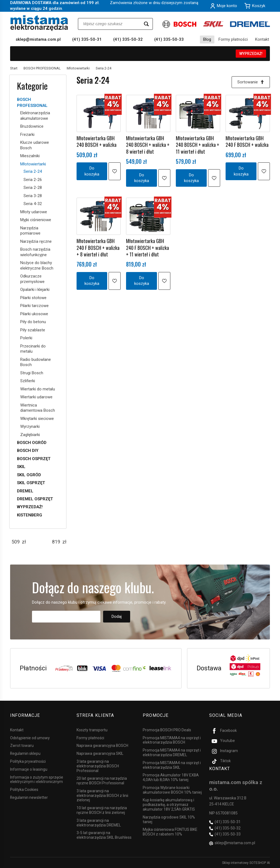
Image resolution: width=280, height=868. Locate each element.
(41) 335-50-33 (169, 39)
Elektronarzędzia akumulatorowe (35, 116)
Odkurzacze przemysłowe (32, 279)
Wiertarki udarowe (36, 397)
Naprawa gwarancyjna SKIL (100, 753)
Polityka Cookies (24, 790)
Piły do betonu (33, 322)
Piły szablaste (33, 330)
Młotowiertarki (33, 164)
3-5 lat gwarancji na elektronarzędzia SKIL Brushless (104, 835)
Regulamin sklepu (25, 753)
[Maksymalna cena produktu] (56, 542)
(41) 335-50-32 (128, 39)
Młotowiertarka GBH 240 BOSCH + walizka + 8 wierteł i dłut (148, 145)
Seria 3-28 (33, 196)
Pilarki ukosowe (34, 314)
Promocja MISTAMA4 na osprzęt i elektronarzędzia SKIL (172, 765)
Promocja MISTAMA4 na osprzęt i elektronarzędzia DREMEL (172, 752)
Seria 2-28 (33, 188)
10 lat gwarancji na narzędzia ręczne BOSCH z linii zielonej (102, 810)
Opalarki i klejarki (35, 290)
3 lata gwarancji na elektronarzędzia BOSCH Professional (98, 766)
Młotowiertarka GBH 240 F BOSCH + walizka (247, 141)
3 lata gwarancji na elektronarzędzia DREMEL (99, 822)
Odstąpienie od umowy (30, 738)
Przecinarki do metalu (33, 349)
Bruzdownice (32, 126)
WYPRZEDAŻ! (251, 54)
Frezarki (27, 135)
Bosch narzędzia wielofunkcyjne (35, 252)
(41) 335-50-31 (87, 39)
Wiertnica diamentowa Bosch (38, 408)
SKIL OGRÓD (29, 475)
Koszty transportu (92, 730)
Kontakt (262, 39)
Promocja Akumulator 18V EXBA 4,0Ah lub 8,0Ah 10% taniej (171, 777)
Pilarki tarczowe (34, 306)
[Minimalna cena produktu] (16, 542)
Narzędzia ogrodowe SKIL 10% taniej (169, 819)
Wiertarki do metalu (38, 389)
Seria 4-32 (33, 204)
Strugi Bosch (32, 373)
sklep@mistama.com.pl (38, 39)
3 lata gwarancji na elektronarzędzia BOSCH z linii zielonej (102, 795)
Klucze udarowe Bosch (35, 145)
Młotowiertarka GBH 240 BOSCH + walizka (97, 141)
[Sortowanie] (251, 82)
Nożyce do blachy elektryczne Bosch (37, 265)
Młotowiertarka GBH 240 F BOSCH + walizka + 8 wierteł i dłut (98, 248)
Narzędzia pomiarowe (30, 231)
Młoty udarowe (34, 212)
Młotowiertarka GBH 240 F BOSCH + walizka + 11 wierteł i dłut (148, 248)
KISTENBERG (30, 515)
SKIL (21, 467)
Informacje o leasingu (29, 769)
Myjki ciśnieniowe (36, 220)
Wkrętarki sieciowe (37, 419)
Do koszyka (92, 171)
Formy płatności (233, 39)
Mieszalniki (30, 156)
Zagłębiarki (30, 435)
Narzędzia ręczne (36, 241)
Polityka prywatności (28, 761)
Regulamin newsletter (29, 797)
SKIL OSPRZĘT (31, 483)
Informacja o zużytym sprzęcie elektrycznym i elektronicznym (37, 779)
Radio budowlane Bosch (36, 362)
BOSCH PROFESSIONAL (32, 102)
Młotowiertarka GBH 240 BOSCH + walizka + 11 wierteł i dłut (198, 145)
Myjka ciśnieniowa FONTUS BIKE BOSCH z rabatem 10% (170, 832)
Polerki (26, 338)
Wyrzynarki (30, 426)
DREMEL (25, 491)
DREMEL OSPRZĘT (35, 499)
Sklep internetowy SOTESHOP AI (246, 863)
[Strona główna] (39, 23)
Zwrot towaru (22, 746)
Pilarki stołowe (33, 298)
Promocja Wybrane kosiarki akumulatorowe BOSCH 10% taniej (172, 790)
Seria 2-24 (33, 171)
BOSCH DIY (28, 451)
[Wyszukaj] (146, 24)
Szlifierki (28, 381)
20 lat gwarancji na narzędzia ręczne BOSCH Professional (102, 781)
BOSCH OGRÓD (32, 443)
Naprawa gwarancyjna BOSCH (102, 746)
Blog (207, 39)
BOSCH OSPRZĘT (34, 459)
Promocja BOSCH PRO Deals (167, 730)
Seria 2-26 (33, 180)
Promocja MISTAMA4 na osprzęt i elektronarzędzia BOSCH (172, 740)
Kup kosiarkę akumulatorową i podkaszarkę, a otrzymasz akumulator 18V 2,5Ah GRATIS (169, 805)
